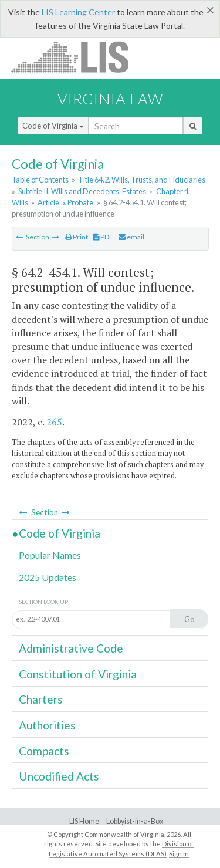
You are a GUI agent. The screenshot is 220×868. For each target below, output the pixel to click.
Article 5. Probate (65, 202)
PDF (103, 237)
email (131, 237)
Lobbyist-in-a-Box (135, 821)
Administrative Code (71, 648)
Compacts (44, 751)
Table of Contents (40, 180)
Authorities (47, 725)
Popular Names (50, 555)
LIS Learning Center (78, 12)
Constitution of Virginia (78, 674)
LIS (77, 57)
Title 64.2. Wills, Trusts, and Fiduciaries (142, 180)
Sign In (179, 854)
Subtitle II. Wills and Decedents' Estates (82, 191)
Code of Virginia (53, 126)
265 (54, 422)
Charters (41, 699)
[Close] (210, 10)
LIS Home (84, 821)
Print (77, 237)
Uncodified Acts (59, 776)
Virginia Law (110, 99)
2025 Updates (48, 577)
